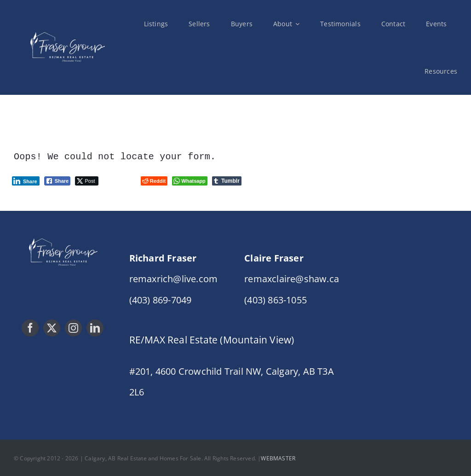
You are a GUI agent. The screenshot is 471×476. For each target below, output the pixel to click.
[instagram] (73, 327)
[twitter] (52, 327)
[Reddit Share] (154, 180)
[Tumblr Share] (227, 180)
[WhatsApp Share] (190, 180)
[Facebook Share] (57, 180)
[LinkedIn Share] (26, 180)
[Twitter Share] (87, 180)
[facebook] (30, 327)
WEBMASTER (278, 457)
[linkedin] (95, 327)
